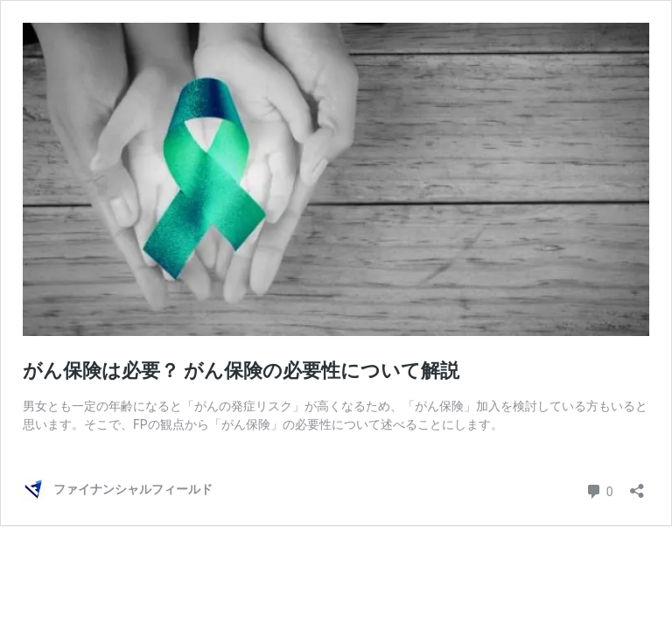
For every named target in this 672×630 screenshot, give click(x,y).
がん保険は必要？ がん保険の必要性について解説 (241, 371)
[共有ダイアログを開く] (637, 485)
